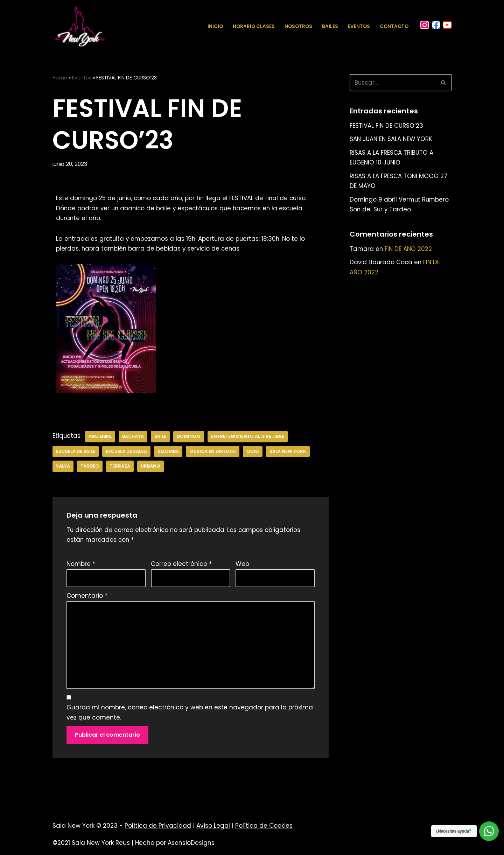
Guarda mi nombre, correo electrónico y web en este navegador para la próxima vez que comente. (190, 715)
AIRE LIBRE (100, 437)
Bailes (330, 26)
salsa (63, 467)
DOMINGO (190, 437)
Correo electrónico (181, 565)
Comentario (87, 597)
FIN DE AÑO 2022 (409, 250)
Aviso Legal (213, 828)
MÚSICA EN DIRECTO (213, 452)
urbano (151, 467)
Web (242, 565)
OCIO (253, 452)
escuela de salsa (126, 452)
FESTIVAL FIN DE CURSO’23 (387, 126)
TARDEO (90, 467)
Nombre (81, 565)
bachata (134, 437)
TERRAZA (120, 467)
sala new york (288, 452)
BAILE (161, 437)
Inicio (215, 26)
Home (60, 78)
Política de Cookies (264, 828)
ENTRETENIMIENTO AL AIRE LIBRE (249, 437)
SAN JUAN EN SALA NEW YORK (392, 139)
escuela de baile (76, 452)
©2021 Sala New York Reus (91, 846)
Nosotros (298, 26)
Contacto (394, 26)
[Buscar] (393, 83)
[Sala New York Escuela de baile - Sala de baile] (79, 26)
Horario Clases (254, 26)
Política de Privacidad (158, 828)
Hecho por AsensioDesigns (175, 846)
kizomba (168, 452)
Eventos (359, 26)
